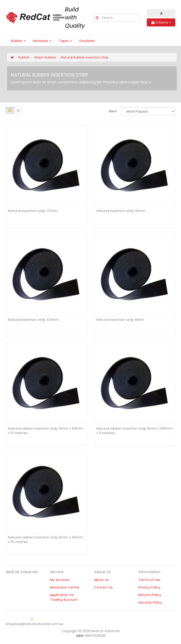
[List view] (18, 110)
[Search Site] (97, 18)
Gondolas (87, 41)
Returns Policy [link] (150, 595)
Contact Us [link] (103, 587)
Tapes (65, 41)
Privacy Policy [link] (149, 587)
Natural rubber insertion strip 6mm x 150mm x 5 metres (135, 431)
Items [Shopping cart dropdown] (161, 22)
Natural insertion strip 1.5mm (33, 211)
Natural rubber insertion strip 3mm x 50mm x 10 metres (46, 431)
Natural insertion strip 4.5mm (33, 320)
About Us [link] (101, 580)
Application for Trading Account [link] (64, 597)
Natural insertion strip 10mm (121, 211)
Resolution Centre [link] (65, 587)
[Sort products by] (148, 111)
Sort (113, 111)
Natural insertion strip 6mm (120, 320)
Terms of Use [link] (149, 580)
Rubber (18, 41)
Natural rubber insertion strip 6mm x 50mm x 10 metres (46, 540)
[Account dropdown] (161, 13)
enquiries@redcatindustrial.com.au (34, 622)
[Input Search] (120, 18)
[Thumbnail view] (10, 110)
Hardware (42, 41)
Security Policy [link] (150, 602)
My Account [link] (60, 580)
